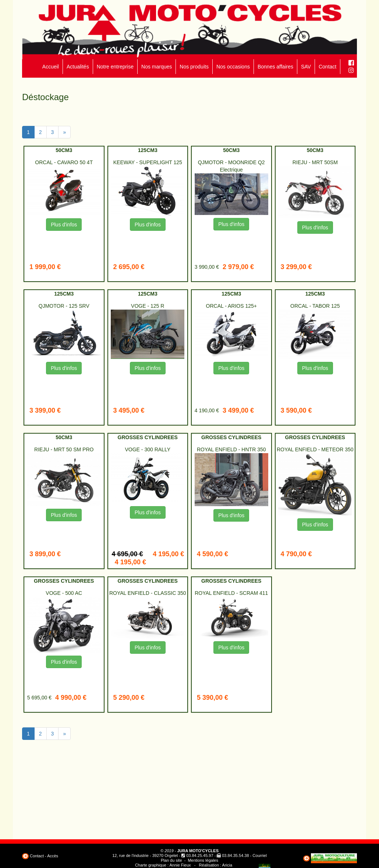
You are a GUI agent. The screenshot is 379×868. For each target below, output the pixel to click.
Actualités (78, 67)
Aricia (227, 865)
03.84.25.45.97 (200, 855)
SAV (306, 67)
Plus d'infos (64, 225)
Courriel (260, 855)
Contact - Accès (44, 856)
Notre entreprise (115, 67)
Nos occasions (233, 67)
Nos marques (157, 67)
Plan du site (171, 860)
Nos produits (194, 67)
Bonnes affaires (275, 67)
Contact (327, 67)
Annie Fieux (180, 865)
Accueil (51, 67)
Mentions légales (203, 860)
